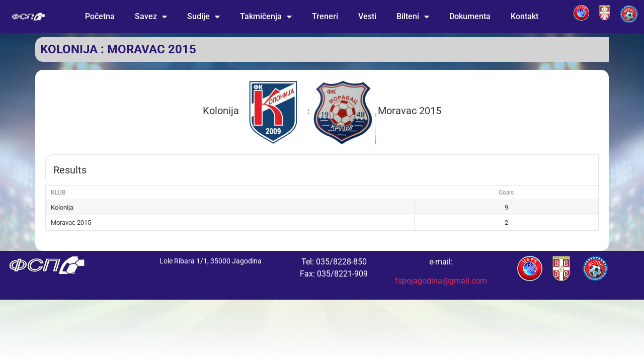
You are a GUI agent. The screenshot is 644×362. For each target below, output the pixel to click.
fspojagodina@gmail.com (441, 281)
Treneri (325, 16)
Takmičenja (266, 17)
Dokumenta (470, 16)
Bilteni (413, 17)
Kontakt (525, 16)
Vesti (367, 16)
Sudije (204, 17)
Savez (151, 17)
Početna (100, 16)
